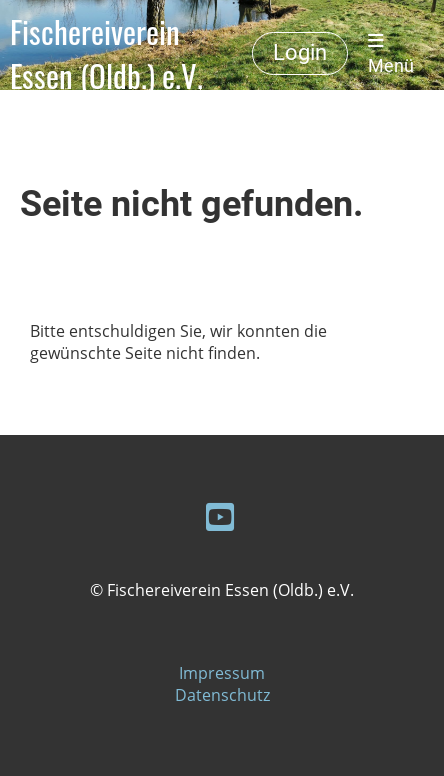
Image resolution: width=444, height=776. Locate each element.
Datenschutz (222, 695)
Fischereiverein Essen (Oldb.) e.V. (106, 53)
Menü (391, 54)
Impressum (222, 673)
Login (300, 52)
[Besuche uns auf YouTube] (220, 516)
